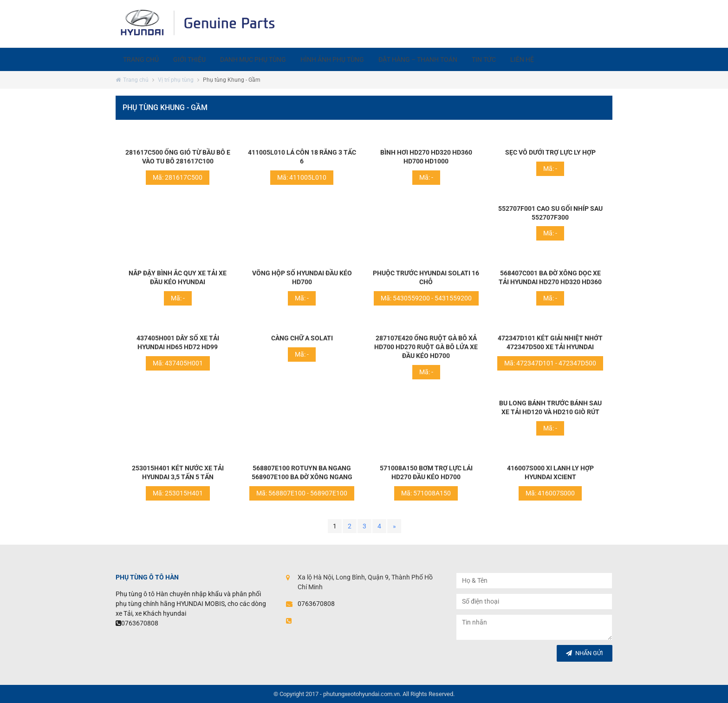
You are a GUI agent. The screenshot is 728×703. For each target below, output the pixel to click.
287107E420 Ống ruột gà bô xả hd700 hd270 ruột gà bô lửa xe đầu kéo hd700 (426, 347)
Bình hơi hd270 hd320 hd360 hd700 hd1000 (426, 157)
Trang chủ (143, 59)
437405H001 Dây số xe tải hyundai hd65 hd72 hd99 (178, 342)
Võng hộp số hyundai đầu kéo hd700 (302, 277)
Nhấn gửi (585, 653)
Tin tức (507, 59)
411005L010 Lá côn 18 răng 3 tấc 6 (302, 157)
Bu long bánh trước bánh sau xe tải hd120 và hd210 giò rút (550, 407)
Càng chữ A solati (302, 338)
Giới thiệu (195, 59)
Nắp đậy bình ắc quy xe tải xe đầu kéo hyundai (178, 277)
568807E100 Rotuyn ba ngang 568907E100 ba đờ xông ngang (302, 472)
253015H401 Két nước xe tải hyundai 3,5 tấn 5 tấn (178, 472)
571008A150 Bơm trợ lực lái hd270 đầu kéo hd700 (426, 472)
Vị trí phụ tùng (176, 80)
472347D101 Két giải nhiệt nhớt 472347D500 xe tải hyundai (550, 342)
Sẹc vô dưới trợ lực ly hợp (550, 152)
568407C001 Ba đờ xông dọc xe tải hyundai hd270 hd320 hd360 (550, 277)
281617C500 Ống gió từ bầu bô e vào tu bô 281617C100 (178, 157)
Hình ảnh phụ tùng (347, 59)
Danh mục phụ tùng (263, 59)
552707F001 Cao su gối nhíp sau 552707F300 (550, 213)
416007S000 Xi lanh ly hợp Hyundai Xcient (550, 472)
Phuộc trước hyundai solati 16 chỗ (426, 277)
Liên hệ (549, 59)
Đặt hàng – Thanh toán (436, 59)
